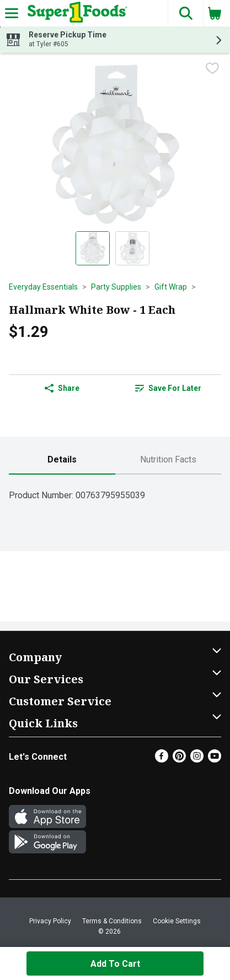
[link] (169, 388)
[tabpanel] (115, 491)
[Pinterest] (179, 759)
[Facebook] (162, 759)
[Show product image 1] (93, 248)
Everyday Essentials (43, 287)
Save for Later (168, 388)
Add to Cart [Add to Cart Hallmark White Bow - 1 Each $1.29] (115, 964)
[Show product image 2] (132, 248)
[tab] (62, 460)
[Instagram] (197, 759)
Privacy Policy (50, 921)
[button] (185, 13)
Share (62, 388)
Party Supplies (116, 287)
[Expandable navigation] (12, 13)
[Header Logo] (75, 13)
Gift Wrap (171, 287)
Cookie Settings (177, 921)
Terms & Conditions (112, 921)
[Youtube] (215, 759)
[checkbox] (212, 69)
